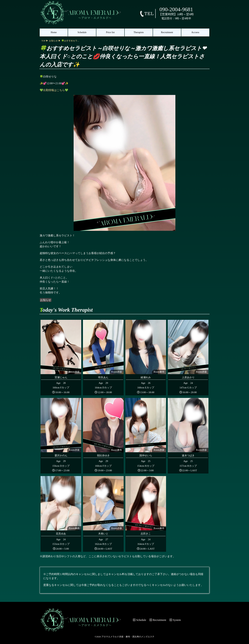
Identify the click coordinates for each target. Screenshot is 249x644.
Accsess (195, 32)
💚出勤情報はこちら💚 (54, 90)
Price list (110, 32)
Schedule (82, 32)
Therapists (139, 32)
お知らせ (46, 300)
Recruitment (167, 32)
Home (54, 32)
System (175, 620)
